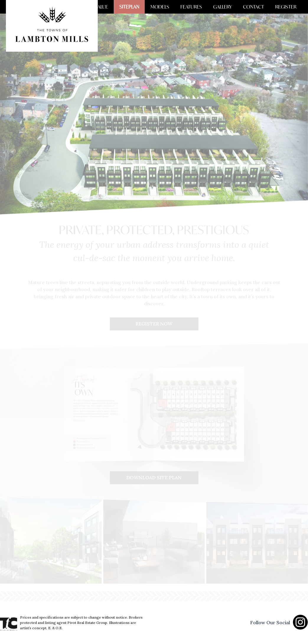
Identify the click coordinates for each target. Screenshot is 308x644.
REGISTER (287, 7)
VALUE (113, 7)
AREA (91, 7)
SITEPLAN (139, 7)
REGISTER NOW (154, 324)
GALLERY (227, 7)
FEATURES (197, 7)
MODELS (168, 7)
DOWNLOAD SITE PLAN (154, 478)
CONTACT (256, 7)
